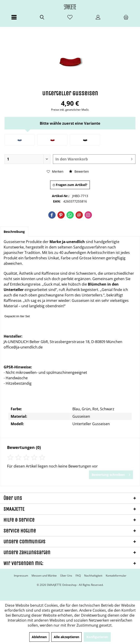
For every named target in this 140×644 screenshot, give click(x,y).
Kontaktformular (116, 576)
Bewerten (79, 171)
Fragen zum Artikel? (70, 185)
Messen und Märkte (44, 576)
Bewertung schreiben (111, 474)
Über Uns (66, 576)
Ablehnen (39, 637)
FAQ (78, 576)
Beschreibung (14, 232)
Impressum (21, 576)
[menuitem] (14, 19)
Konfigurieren (97, 637)
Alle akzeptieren (66, 637)
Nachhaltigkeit (93, 576)
